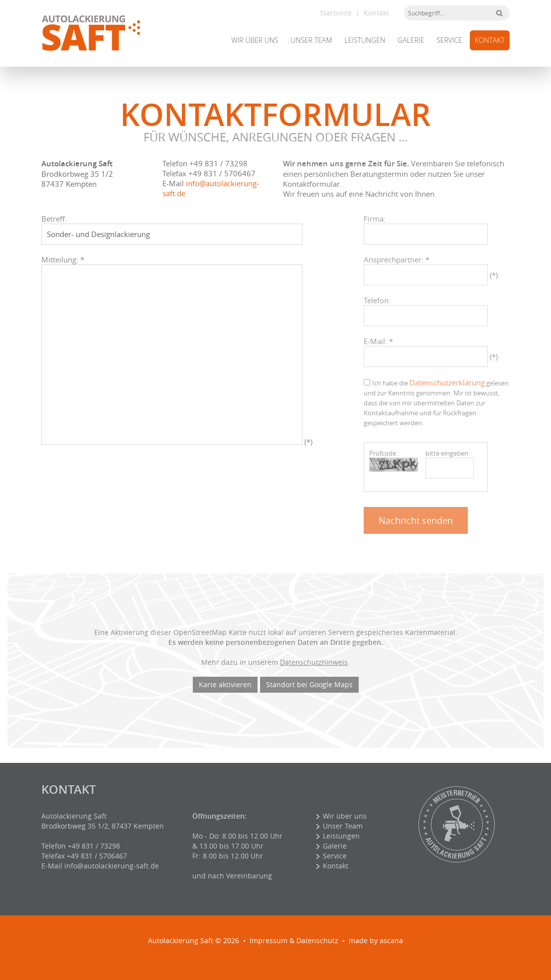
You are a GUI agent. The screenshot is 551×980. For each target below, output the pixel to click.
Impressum (269, 940)
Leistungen (365, 40)
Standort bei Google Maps (309, 684)
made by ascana (376, 940)
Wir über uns (255, 40)
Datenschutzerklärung (447, 382)
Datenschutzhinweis (314, 662)
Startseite (336, 13)
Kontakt (376, 13)
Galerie (411, 40)
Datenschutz (317, 940)
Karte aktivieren (225, 684)
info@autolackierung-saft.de (112, 866)
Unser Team (311, 40)
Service (449, 40)
